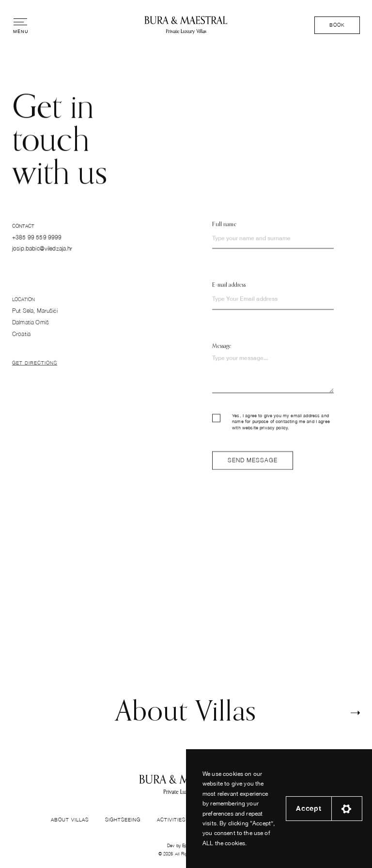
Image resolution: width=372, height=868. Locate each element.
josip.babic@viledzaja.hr (42, 251)
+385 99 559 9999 (37, 240)
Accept (309, 808)
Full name (224, 229)
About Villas (70, 820)
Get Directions (35, 369)
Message (222, 350)
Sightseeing (123, 820)
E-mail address (229, 289)
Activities (171, 820)
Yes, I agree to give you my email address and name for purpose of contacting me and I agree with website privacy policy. (271, 426)
